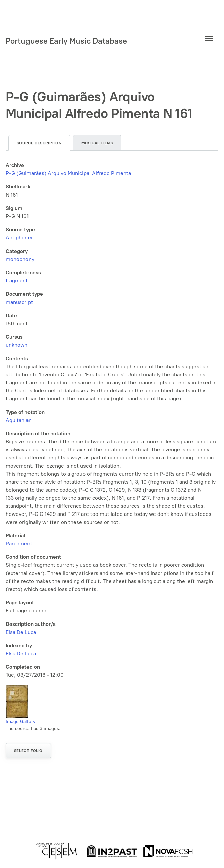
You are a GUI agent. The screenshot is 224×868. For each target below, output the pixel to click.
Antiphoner (19, 238)
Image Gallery (20, 722)
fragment (17, 281)
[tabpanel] (112, 420)
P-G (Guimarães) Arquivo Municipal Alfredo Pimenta (68, 173)
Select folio (28, 751)
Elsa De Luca (21, 632)
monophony (20, 259)
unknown (17, 345)
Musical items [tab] (97, 143)
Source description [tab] (39, 143)
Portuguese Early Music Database (66, 41)
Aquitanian (19, 420)
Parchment (19, 544)
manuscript (19, 302)
